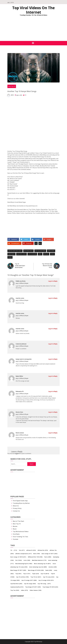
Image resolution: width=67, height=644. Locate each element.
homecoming (51, 251)
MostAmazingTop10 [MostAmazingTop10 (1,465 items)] (24, 564)
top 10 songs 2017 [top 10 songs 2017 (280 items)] (29, 580)
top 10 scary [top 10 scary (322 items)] (49, 577)
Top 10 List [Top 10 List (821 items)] (36, 577)
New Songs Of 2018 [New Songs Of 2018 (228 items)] (36, 570)
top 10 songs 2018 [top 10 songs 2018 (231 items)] (46, 580)
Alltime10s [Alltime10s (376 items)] (43, 550)
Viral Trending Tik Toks (20, 537)
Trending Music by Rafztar (21, 503)
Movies (15, 526)
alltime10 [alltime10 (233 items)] (31, 550)
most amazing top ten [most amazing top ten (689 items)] (38, 567)
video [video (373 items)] (24, 590)
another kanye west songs (15, 251)
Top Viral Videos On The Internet (33, 10)
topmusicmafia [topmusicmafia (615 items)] (17, 587)
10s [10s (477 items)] (22, 550)
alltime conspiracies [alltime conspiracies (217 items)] (24, 554)
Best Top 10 (12, 86)
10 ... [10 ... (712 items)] (14, 550)
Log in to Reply (53, 281)
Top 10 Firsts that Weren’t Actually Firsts (47, 266)
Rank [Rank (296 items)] (49, 570)
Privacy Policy (17, 508)
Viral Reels (16, 534)
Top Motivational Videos (21, 531)
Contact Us (16, 511)
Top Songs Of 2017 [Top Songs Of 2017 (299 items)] (33, 587)
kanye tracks (11, 254)
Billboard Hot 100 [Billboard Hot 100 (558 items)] (35, 557)
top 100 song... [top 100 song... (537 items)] (44, 584)
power (52, 254)
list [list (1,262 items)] (19, 560)
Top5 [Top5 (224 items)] (36, 574)
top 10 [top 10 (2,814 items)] (45, 574)
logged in (17, 453)
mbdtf (40, 254)
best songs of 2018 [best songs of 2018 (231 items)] (18, 557)
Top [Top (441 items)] (18, 574)
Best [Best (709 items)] (37, 554)
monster (46, 254)
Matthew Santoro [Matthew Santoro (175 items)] (39, 560)
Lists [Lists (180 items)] (27, 560)
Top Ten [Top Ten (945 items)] (15, 590)
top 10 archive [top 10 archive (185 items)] (22, 577)
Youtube (16, 539)
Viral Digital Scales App (20, 501)
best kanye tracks (28, 251)
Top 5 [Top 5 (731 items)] (27, 574)
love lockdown (32, 254)
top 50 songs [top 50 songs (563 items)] (30, 584)
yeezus (10, 257)
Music (15, 529)
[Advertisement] (33, 30)
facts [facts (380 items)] (48, 557)
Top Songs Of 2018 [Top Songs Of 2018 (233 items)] (50, 587)
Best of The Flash (18, 521)
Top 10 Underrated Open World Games (20, 266)
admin (12, 95)
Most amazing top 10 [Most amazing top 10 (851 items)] (42, 564)
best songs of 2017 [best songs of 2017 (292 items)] (50, 554)
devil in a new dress (40, 251)
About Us (16, 506)
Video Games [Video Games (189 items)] (36, 590)
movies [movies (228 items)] (53, 567)
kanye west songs (21, 254)
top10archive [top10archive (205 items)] (16, 584)
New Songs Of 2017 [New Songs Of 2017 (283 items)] (18, 570)
